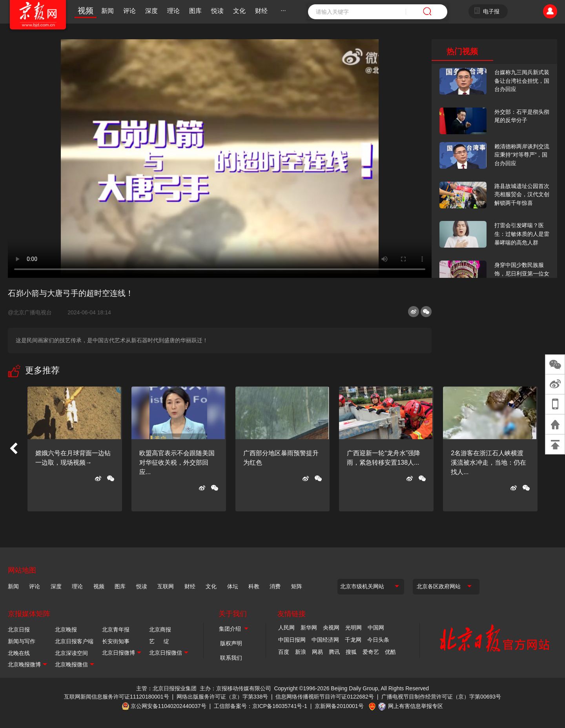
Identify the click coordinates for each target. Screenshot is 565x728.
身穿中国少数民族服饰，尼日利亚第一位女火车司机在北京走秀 (522, 273)
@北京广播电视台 (33, 312)
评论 (129, 11)
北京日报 (19, 629)
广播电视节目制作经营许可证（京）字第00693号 (441, 697)
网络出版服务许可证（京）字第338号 (222, 697)
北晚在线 (19, 653)
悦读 (217, 11)
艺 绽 (159, 641)
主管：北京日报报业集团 (166, 688)
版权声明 (231, 643)
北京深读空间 (71, 653)
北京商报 (160, 629)
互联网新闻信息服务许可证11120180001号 (117, 697)
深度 (151, 11)
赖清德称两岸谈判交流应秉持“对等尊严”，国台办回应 (522, 155)
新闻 (108, 11)
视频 (86, 11)
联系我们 (231, 658)
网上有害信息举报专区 (416, 706)
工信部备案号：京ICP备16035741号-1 (261, 706)
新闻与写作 (22, 641)
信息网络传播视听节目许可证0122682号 (325, 697)
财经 (261, 11)
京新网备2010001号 (339, 706)
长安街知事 (116, 641)
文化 (239, 11)
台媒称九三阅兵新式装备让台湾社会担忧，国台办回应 (522, 81)
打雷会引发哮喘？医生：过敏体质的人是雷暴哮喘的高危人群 (522, 234)
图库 (195, 11)
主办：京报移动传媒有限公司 (235, 688)
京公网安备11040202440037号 (169, 706)
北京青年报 (116, 629)
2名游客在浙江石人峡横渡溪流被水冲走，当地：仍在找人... (488, 463)
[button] (13, 449)
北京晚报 (66, 629)
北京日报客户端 (74, 641)
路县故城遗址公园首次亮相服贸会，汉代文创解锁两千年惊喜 (522, 194)
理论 (173, 11)
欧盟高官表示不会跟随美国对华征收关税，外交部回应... (177, 463)
